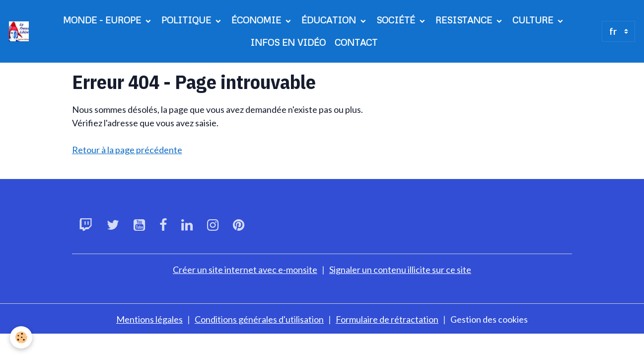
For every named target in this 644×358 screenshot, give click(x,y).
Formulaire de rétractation (387, 319)
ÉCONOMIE (257, 20)
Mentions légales (149, 319)
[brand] (19, 31)
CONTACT (356, 42)
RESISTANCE (465, 20)
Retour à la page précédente (127, 150)
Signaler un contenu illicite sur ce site (400, 269)
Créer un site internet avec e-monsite (245, 269)
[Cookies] (21, 337)
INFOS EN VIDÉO (288, 42)
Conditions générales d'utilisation (259, 319)
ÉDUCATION (330, 20)
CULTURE (534, 20)
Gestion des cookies (489, 319)
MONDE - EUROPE (103, 20)
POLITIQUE (187, 20)
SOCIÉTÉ (397, 20)
